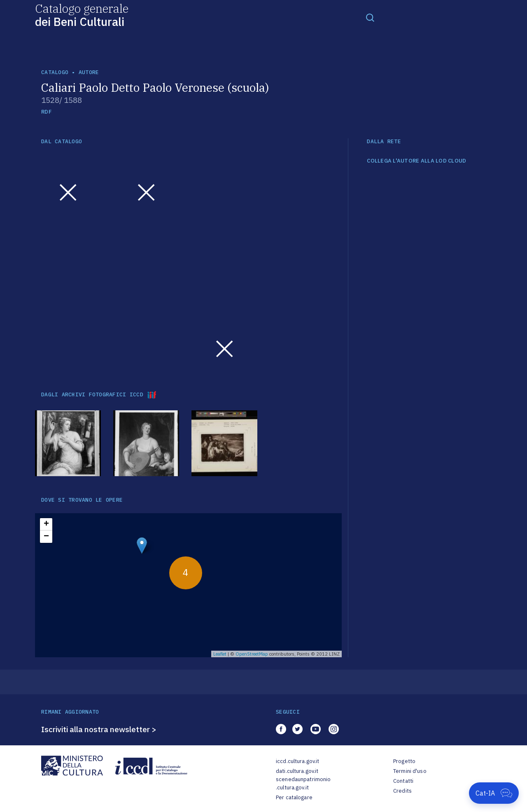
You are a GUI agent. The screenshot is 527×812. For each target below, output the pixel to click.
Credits (402, 791)
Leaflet (220, 654)
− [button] (46, 537)
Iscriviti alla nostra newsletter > (99, 729)
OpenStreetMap (252, 654)
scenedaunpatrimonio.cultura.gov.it (303, 783)
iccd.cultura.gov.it (297, 761)
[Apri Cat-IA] (494, 793)
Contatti (403, 781)
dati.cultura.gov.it (297, 771)
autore (89, 72)
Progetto (404, 761)
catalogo (55, 72)
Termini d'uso (410, 771)
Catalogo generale (82, 15)
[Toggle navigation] (370, 17)
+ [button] (46, 524)
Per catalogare (294, 797)
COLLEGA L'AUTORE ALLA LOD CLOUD (416, 161)
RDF (46, 112)
